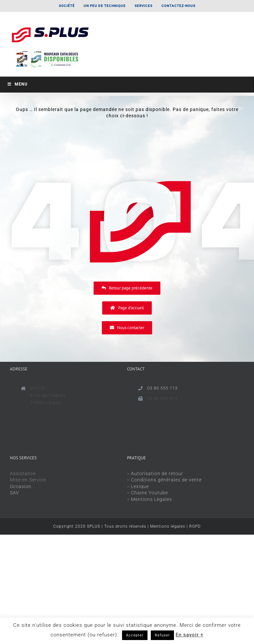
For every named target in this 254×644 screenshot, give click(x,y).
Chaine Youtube (149, 493)
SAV (15, 493)
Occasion (21, 486)
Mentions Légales (151, 499)
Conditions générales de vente (166, 480)
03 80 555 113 (162, 388)
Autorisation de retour (157, 474)
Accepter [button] (135, 635)
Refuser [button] (162, 635)
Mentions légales (168, 526)
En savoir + (190, 635)
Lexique (140, 486)
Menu (17, 84)
